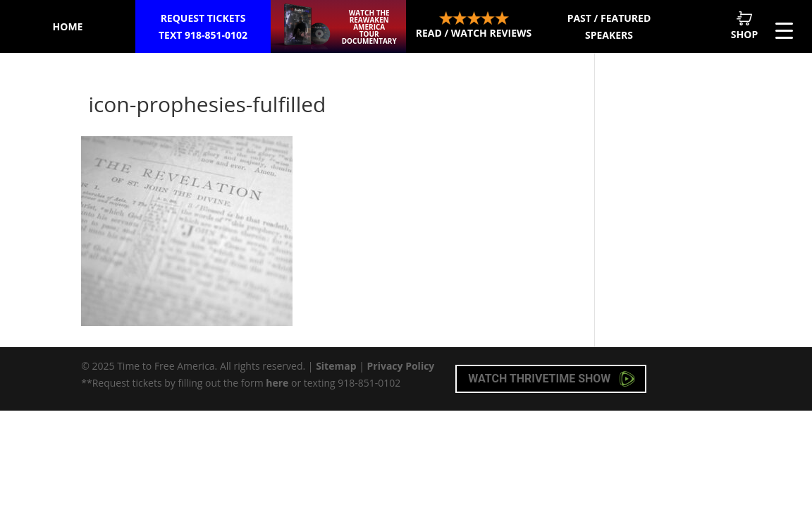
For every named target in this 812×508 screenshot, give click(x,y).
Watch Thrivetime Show (552, 379)
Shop (744, 26)
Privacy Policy (401, 366)
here (277, 383)
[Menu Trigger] (784, 30)
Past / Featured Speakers (609, 26)
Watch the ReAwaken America (369, 27)
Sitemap (336, 366)
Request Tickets (203, 28)
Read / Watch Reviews (474, 25)
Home (68, 26)
